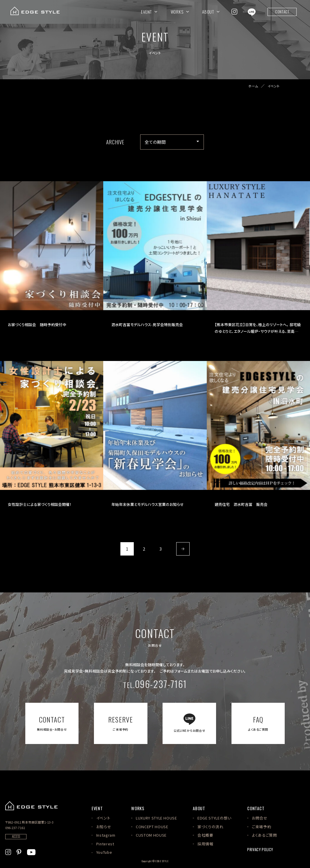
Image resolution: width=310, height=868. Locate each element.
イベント (274, 86)
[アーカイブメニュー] (172, 142)
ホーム (253, 86)
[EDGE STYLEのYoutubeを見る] (31, 851)
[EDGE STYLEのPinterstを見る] (19, 851)
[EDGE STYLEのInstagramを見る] (234, 11)
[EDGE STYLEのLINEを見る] (252, 11)
